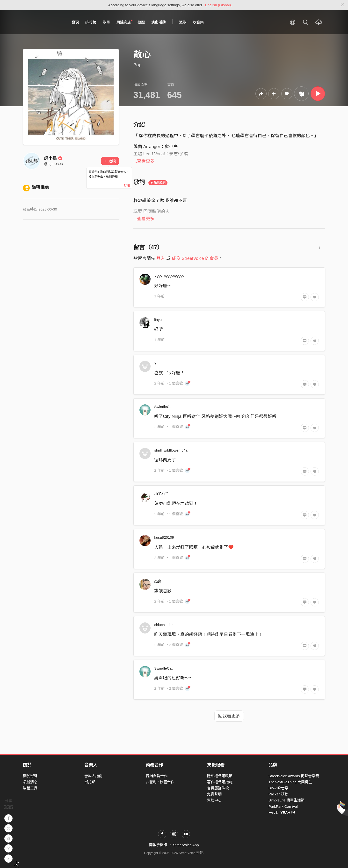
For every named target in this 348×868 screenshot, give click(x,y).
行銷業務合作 (157, 776)
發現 (75, 22)
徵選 (141, 22)
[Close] (343, 5)
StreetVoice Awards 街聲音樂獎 (294, 776)
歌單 (106, 22)
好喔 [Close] (127, 185)
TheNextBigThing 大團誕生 (290, 782)
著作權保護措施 (220, 782)
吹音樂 (198, 22)
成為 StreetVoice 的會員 (195, 258)
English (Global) (218, 5)
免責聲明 (214, 794)
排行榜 (91, 22)
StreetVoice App (186, 845)
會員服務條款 (218, 788)
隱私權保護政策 (220, 776)
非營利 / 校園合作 (160, 782)
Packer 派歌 (278, 794)
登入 (161, 258)
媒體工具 (30, 788)
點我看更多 (229, 716)
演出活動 (159, 22)
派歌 (183, 22)
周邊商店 (124, 22)
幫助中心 (214, 800)
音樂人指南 (93, 776)
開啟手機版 (158, 845)
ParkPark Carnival (283, 806)
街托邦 (90, 782)
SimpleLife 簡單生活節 (286, 800)
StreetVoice (43, 22)
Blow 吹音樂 (278, 788)
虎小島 (53, 158)
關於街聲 (30, 776)
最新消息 (30, 782)
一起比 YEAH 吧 (282, 812)
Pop (138, 65)
